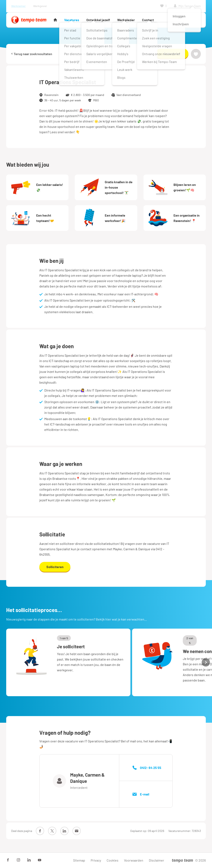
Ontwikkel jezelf (98, 20)
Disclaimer (157, 860)
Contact (148, 20)
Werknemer (18, 6)
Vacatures (72, 20)
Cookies (113, 860)
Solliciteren (172, 54)
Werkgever (40, 6)
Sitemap (79, 860)
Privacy (96, 860)
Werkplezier (126, 20)
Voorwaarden (134, 860)
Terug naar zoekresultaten (32, 54)
